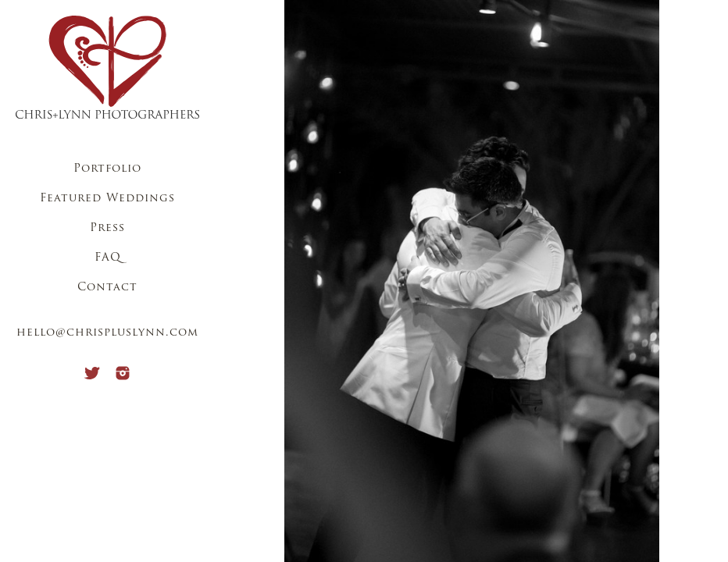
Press (107, 228)
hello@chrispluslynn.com (107, 333)
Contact (107, 288)
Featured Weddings (107, 199)
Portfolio (107, 169)
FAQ (108, 258)
